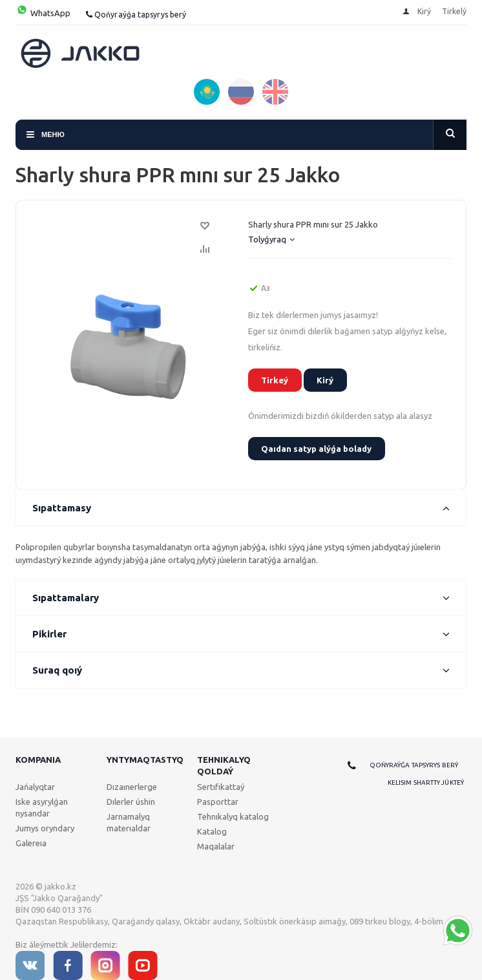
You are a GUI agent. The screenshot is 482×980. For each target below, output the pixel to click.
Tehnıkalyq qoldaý (224, 765)
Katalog (212, 831)
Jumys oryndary (45, 828)
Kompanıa (38, 760)
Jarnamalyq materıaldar (129, 822)
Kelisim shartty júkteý (426, 783)
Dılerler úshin (131, 802)
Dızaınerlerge (132, 787)
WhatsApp (43, 13)
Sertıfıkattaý (221, 787)
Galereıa (31, 843)
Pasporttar (218, 802)
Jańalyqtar (35, 787)
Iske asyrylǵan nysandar (42, 807)
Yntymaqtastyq (145, 760)
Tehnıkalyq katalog (233, 816)
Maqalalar (216, 846)
